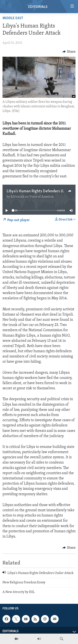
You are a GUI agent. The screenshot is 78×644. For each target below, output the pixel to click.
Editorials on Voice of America (32, 197)
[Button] (69, 52)
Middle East (13, 18)
